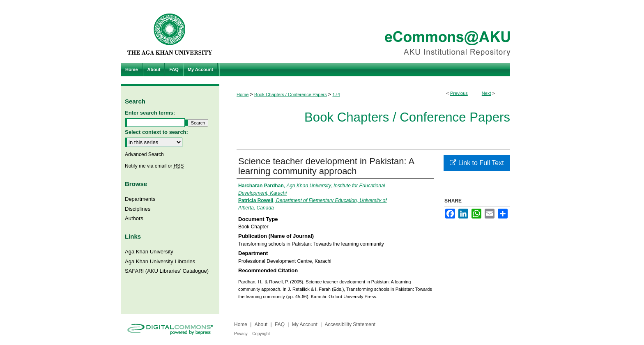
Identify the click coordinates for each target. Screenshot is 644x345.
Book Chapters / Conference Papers (291, 94)
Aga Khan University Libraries (160, 261)
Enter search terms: (150, 113)
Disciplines (138, 209)
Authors (134, 218)
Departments (140, 199)
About (261, 324)
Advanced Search (144, 154)
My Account (305, 324)
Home (243, 94)
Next (486, 93)
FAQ (280, 324)
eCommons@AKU (371, 31)
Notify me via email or (154, 166)
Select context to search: (156, 132)
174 (336, 94)
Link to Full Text (477, 163)
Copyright (261, 334)
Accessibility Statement (350, 324)
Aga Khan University (149, 252)
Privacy (241, 334)
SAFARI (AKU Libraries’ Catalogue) (167, 271)
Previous (459, 93)
